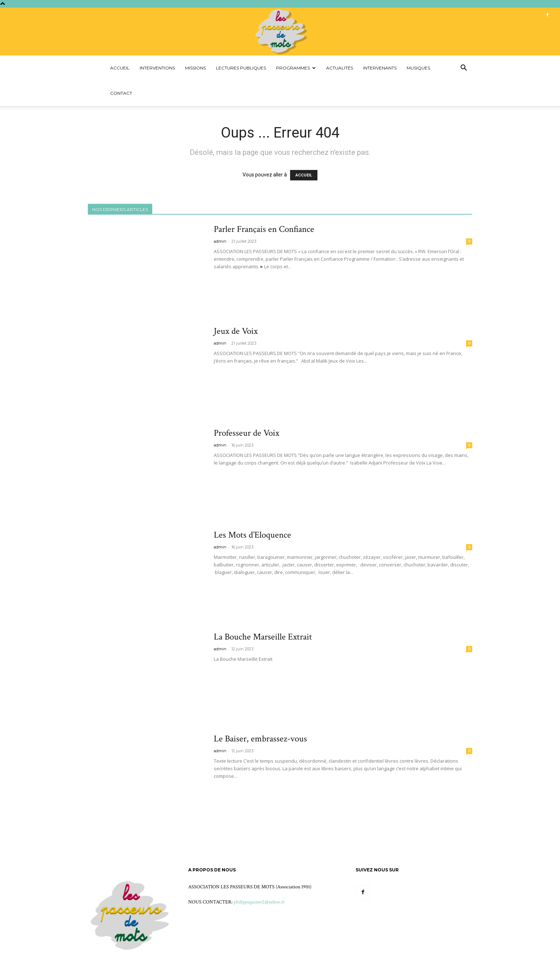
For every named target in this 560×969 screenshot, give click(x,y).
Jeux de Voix (236, 331)
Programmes (296, 68)
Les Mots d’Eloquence (252, 535)
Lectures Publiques (241, 68)
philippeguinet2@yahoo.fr (259, 902)
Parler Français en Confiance (264, 229)
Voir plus (229, 280)
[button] (464, 69)
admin (220, 241)
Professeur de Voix (247, 433)
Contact (121, 93)
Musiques (418, 68)
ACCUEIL (304, 175)
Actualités (340, 68)
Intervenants (380, 68)
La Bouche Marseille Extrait (263, 637)
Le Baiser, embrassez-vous (260, 739)
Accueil (120, 68)
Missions (195, 68)
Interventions (157, 68)
